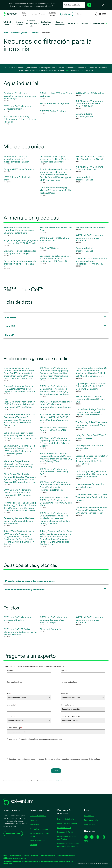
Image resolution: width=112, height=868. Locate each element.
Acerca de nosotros (38, 816)
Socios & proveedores (39, 829)
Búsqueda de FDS (64, 828)
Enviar (56, 771)
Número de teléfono (69, 682)
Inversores (34, 14)
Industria (65, 693)
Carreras (42, 14)
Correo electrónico (15, 682)
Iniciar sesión (24, 14)
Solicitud (11, 716)
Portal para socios (91, 820)
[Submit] (95, 14)
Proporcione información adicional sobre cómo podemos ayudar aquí (35, 739)
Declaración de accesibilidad (66, 856)
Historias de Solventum (66, 819)
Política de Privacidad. (63, 781)
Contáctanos (89, 816)
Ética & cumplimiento (39, 840)
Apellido (65, 671)
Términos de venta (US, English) (19, 856)
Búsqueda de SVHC (65, 832)
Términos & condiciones (48, 856)
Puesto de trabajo (14, 728)
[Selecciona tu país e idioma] (74, 5)
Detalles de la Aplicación (71, 716)
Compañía (11, 705)
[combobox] (86, 14)
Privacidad (34, 856)
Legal (5, 856)
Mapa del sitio (90, 825)
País (9, 693)
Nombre (11, 671)
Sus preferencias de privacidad (17, 858)
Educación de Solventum (67, 823)
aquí (67, 70)
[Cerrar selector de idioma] (103, 5)
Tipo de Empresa (68, 705)
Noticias (34, 845)
